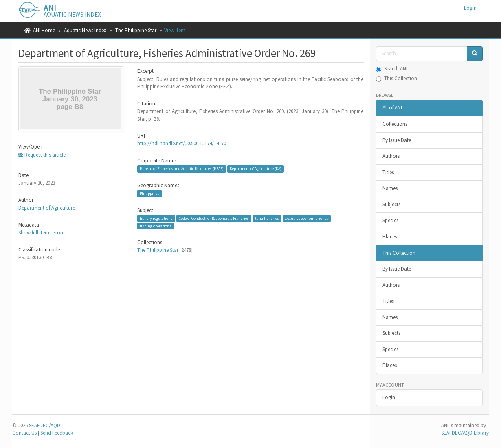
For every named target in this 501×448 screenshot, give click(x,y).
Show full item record (42, 233)
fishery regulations (156, 218)
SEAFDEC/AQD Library (465, 433)
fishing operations (156, 226)
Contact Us (24, 433)
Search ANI (392, 69)
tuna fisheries (267, 218)
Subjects (391, 204)
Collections (395, 124)
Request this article (42, 155)
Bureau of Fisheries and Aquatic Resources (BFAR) (182, 169)
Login (389, 397)
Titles (388, 172)
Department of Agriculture (47, 208)
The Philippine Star (136, 30)
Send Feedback (57, 433)
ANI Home (44, 30)
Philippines (149, 193)
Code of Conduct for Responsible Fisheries (214, 218)
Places (390, 237)
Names (390, 188)
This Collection (397, 78)
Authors (391, 156)
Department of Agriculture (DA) (256, 169)
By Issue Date (397, 140)
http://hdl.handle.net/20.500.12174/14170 (182, 143)
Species (390, 220)
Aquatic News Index (85, 30)
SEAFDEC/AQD (45, 425)
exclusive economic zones (307, 218)
